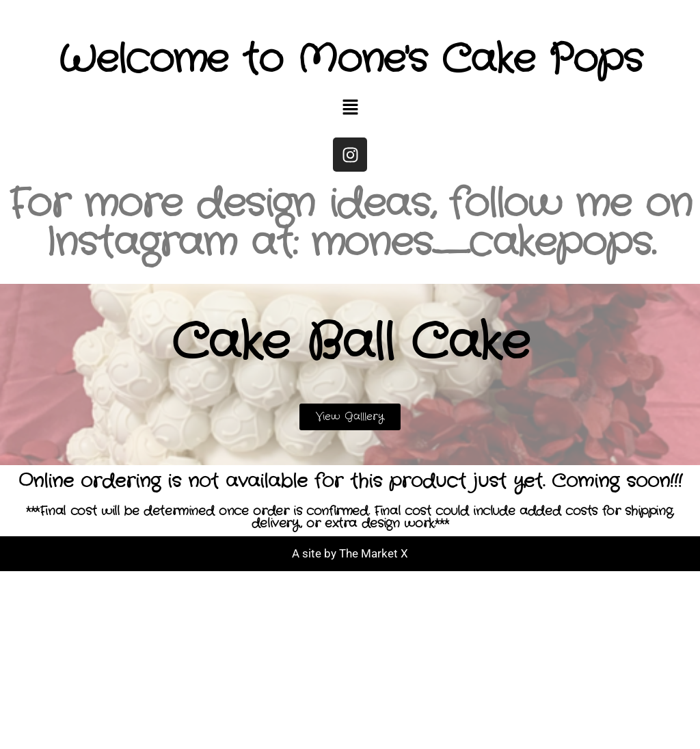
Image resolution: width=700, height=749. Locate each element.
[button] (350, 109)
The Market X (374, 553)
